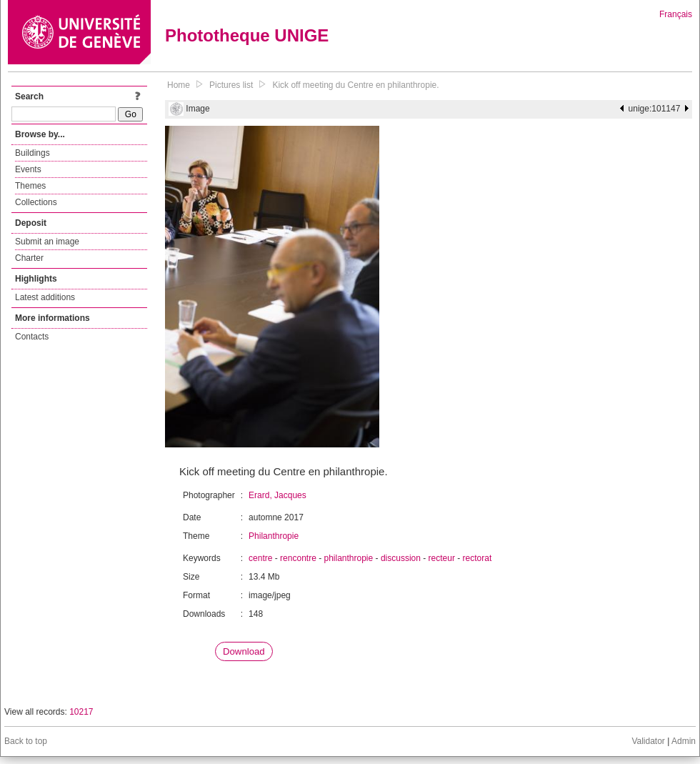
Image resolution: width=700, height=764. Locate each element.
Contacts (32, 337)
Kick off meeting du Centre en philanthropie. (355, 85)
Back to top (26, 741)
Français (676, 14)
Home (179, 85)
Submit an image (47, 242)
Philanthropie (274, 536)
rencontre (298, 558)
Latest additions (45, 297)
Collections (36, 202)
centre (260, 558)
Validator (648, 741)
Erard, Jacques (277, 495)
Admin (684, 741)
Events (28, 169)
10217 (81, 712)
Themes (30, 186)
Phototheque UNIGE (247, 35)
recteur (442, 558)
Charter (29, 258)
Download (244, 651)
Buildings (32, 153)
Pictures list (231, 85)
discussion (401, 558)
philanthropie (348, 558)
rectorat (477, 558)
